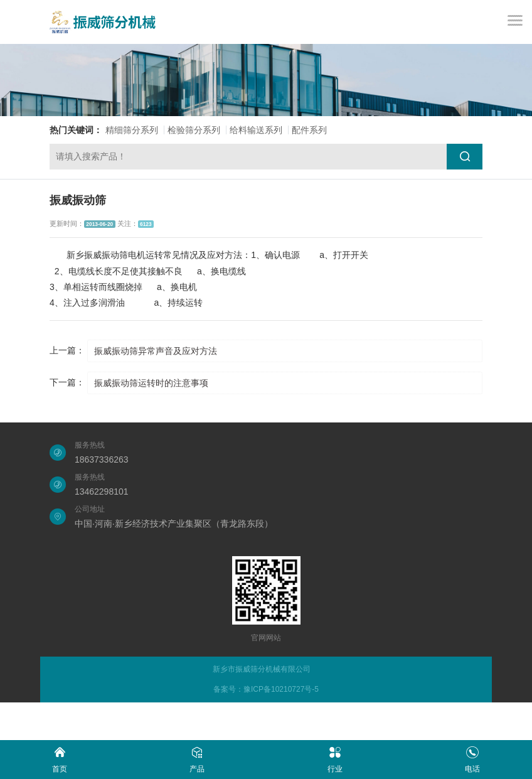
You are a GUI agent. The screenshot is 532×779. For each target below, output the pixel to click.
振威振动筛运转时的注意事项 (151, 383)
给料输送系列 (256, 130)
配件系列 (309, 130)
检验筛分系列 (194, 130)
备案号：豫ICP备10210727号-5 (266, 689)
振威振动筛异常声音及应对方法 (156, 351)
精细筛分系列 (132, 130)
